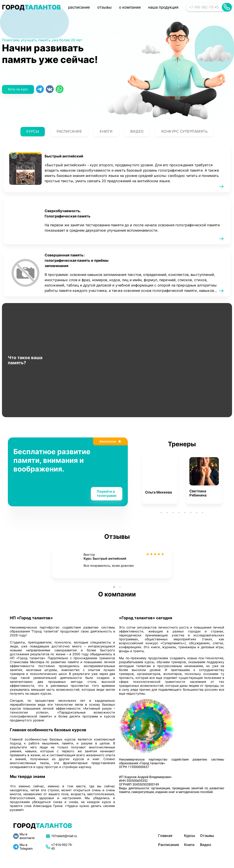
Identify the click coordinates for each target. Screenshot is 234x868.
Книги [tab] (106, 132)
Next (229, 482)
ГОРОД (31, 7)
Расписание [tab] (69, 132)
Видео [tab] (137, 132)
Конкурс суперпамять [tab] (185, 132)
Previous (135, 482)
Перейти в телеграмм (107, 494)
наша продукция (163, 7)
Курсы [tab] (33, 132)
